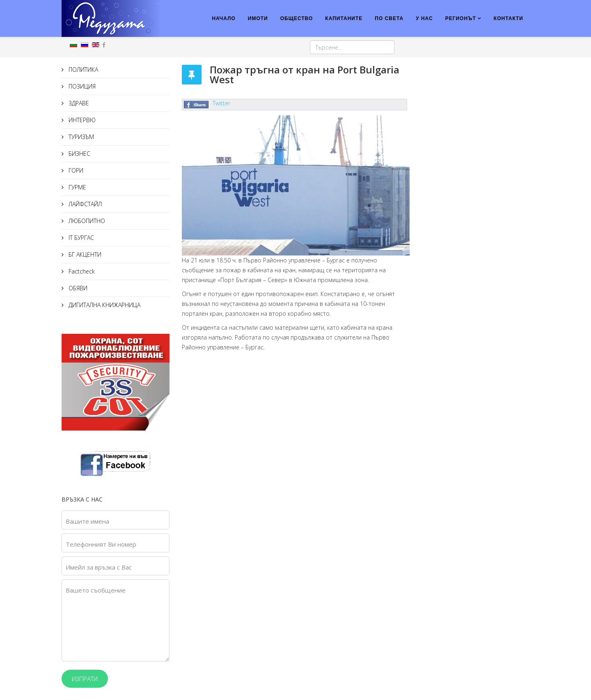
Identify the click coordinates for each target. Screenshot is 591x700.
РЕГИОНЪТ (461, 18)
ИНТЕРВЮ (81, 120)
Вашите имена (87, 521)
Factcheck (81, 271)
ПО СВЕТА (389, 18)
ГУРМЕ (77, 187)
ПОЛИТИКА (82, 70)
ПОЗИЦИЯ (81, 86)
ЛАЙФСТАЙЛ (84, 204)
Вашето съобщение (96, 590)
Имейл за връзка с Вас (99, 567)
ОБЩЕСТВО (297, 18)
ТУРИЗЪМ (80, 137)
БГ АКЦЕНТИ (84, 254)
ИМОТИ (258, 18)
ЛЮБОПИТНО (86, 221)
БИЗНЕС (79, 154)
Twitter (221, 103)
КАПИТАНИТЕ (344, 18)
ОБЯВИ (77, 288)
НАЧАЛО (223, 18)
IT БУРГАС (80, 238)
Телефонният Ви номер (101, 544)
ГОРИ (75, 170)
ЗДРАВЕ (78, 103)
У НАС (424, 18)
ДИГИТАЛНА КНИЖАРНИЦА (104, 305)
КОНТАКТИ (509, 18)
